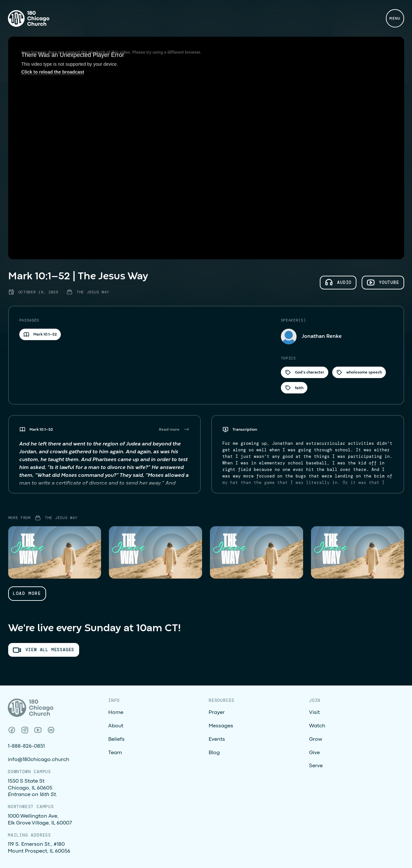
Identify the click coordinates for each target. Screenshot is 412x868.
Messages (221, 726)
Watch (317, 726)
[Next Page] (27, 593)
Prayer (217, 713)
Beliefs (116, 739)
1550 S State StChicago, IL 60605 (33, 788)
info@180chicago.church (39, 760)
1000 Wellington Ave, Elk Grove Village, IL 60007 (40, 820)
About (116, 726)
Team (115, 753)
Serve (316, 766)
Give (314, 753)
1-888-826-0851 (26, 746)
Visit (314, 713)
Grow (316, 739)
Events (217, 739)
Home (116, 713)
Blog (214, 753)
